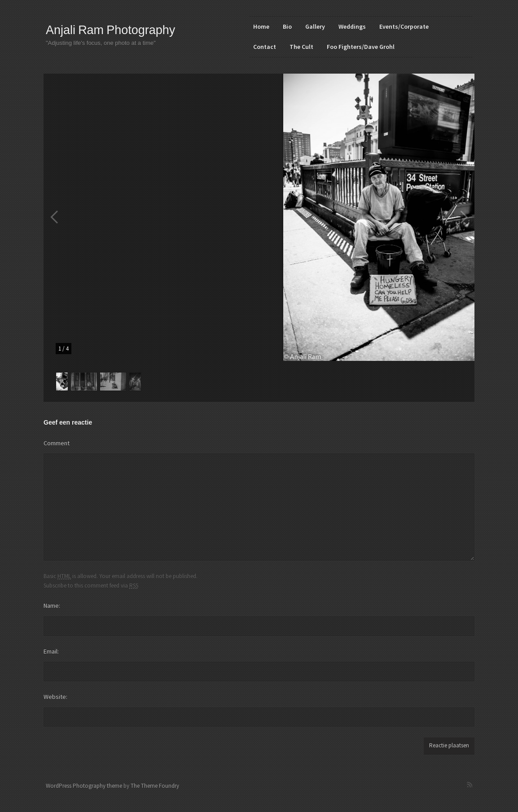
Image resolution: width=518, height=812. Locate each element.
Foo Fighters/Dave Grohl (361, 47)
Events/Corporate (404, 26)
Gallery (315, 26)
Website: (55, 697)
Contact (265, 47)
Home (261, 26)
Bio (287, 26)
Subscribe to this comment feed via (91, 585)
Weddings (352, 26)
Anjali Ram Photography (110, 30)
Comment (57, 443)
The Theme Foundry (155, 786)
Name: (52, 606)
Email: (51, 651)
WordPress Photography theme (84, 786)
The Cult (301, 47)
